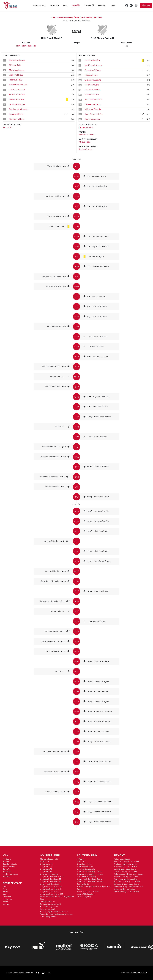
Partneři (6, 869)
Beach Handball (9, 867)
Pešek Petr (32, 46)
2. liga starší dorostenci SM (51, 882)
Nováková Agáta (92, 60)
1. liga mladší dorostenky (87, 877)
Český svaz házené (11, 874)
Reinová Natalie (92, 95)
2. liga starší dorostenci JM (50, 879)
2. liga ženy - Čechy (85, 864)
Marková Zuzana (16, 99)
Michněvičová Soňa (93, 99)
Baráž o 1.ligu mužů (48, 909)
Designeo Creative (139, 973)
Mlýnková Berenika (93, 109)
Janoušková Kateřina (94, 114)
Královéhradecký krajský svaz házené (128, 874)
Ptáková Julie (15, 65)
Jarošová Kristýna (17, 104)
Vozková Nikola (16, 75)
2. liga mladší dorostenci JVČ (52, 892)
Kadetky (6, 904)
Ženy (5, 889)
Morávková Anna (17, 70)
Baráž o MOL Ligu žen (85, 894)
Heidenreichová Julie (18, 85)
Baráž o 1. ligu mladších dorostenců (54, 912)
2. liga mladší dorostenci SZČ (52, 894)
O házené (7, 859)
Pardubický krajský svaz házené (126, 877)
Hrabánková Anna (17, 60)
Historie (6, 861)
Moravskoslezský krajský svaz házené (128, 887)
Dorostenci (7, 897)
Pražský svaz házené (122, 859)
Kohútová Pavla (16, 114)
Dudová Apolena (92, 119)
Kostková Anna (85, 149)
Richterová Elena (17, 119)
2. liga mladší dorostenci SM (51, 889)
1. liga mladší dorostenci (50, 884)
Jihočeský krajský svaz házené (126, 864)
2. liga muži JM (46, 869)
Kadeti (5, 902)
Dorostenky (7, 899)
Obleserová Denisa (93, 104)
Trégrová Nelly (16, 80)
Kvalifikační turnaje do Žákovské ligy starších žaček (94, 888)
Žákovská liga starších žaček (88, 892)
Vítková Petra (84, 142)
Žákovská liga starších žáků (51, 904)
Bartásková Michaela (18, 109)
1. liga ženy (81, 861)
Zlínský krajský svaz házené (124, 889)
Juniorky (6, 894)
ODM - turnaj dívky (84, 897)
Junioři (5, 892)
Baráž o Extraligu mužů (49, 907)
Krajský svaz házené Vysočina (125, 879)
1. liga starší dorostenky (86, 869)
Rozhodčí (7, 872)
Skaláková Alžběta (93, 80)
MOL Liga (81, 859)
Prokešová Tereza (17, 94)
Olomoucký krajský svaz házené (126, 884)
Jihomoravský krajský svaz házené (127, 882)
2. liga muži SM (46, 872)
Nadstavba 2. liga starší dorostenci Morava (56, 914)
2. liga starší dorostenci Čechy (52, 877)
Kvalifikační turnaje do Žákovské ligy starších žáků (57, 898)
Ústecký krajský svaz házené (125, 869)
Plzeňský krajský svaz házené (125, 867)
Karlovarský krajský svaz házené (126, 892)
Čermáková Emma (93, 70)
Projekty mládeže (10, 864)
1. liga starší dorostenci (49, 874)
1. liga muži (44, 861)
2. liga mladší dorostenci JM (51, 887)
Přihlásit (146, 5)
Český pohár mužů (47, 902)
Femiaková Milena (86, 135)
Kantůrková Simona (93, 65)
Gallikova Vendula (17, 90)
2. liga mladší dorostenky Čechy (89, 879)
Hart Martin (21, 46)
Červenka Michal (86, 127)
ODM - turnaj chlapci (48, 917)
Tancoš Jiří (7, 127)
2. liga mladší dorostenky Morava (90, 882)
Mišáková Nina (91, 75)
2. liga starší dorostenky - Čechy (89, 872)
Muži (5, 887)
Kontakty (7, 877)
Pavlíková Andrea (92, 90)
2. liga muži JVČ (46, 864)
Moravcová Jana (92, 85)
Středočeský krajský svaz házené (127, 861)
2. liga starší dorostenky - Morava (90, 874)
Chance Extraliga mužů (49, 859)
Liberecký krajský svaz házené (126, 872)
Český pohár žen (83, 884)
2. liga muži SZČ (46, 867)
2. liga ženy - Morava (85, 867)
